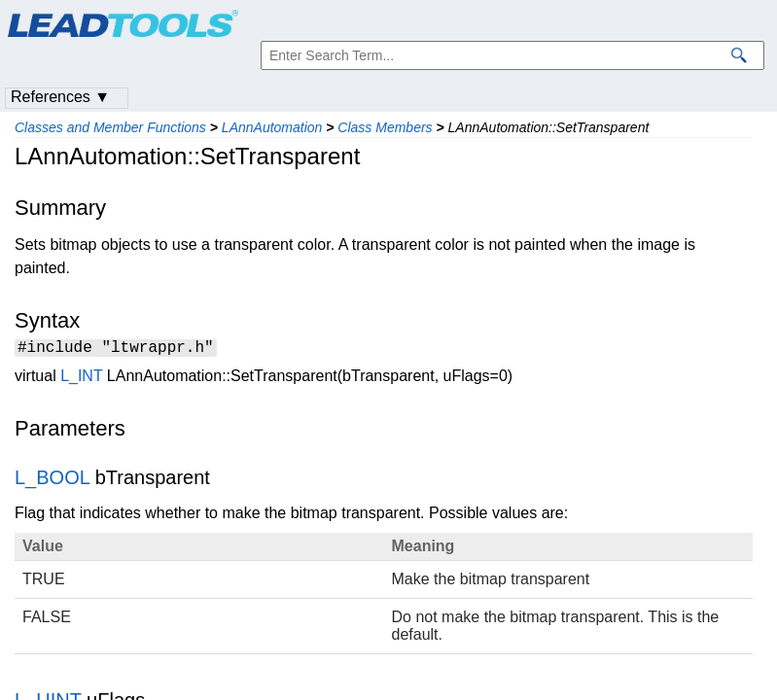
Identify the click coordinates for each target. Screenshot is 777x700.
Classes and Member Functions (110, 127)
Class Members (385, 127)
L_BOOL (52, 480)
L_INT (81, 379)
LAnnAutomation (272, 127)
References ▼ (60, 97)
